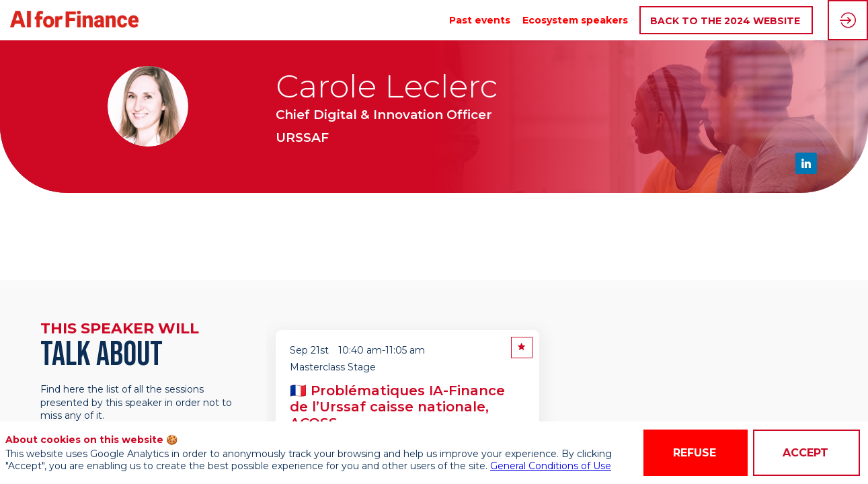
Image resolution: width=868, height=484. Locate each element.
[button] (726, 21)
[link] (480, 20)
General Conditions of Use (551, 466)
